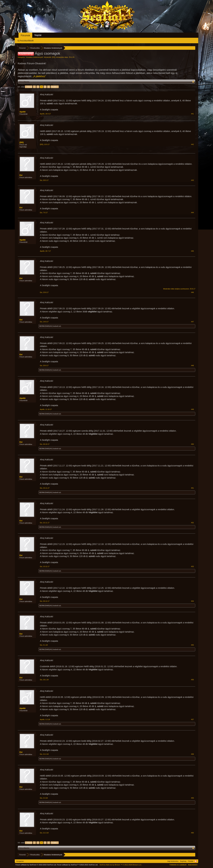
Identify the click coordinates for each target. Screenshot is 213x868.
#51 (192, 488)
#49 (192, 409)
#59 (192, 798)
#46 (192, 292)
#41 (192, 114)
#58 (192, 754)
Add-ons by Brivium (121, 865)
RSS (196, 861)
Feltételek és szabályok (178, 865)
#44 (192, 213)
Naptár (38, 35)
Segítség (183, 861)
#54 (192, 601)
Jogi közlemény (173, 861)
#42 (192, 144)
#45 (192, 251)
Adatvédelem (193, 865)
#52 (192, 523)
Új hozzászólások (26, 41)
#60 (192, 833)
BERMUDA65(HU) (46, 326)
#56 (192, 680)
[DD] (54, 57)
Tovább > (55, 87)
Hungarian (20, 861)
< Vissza (29, 87)
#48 (192, 366)
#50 (192, 444)
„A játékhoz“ (39, 76)
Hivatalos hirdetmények (34, 57)
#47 (192, 322)
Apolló (22, 112)
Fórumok (25, 35)
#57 (192, 719)
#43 (192, 180)
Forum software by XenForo (36, 865)
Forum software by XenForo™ (78, 865)
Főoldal (191, 861)
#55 (192, 645)
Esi (21, 175)
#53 (192, 566)
